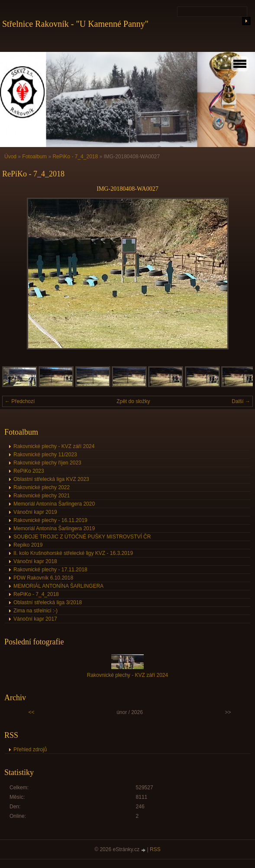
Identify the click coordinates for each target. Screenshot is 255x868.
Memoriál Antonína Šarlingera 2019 (54, 528)
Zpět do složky (133, 401)
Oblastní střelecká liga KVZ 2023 (51, 479)
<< (31, 712)
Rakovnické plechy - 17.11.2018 (50, 570)
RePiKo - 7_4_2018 (75, 157)
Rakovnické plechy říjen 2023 (47, 463)
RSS (155, 849)
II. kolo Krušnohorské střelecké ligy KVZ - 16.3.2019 (73, 553)
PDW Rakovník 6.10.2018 (43, 578)
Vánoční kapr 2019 (35, 512)
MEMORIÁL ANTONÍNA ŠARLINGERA (58, 586)
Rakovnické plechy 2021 (42, 496)
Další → (241, 401)
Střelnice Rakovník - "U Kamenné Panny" (75, 24)
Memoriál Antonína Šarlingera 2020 (54, 504)
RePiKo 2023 (29, 471)
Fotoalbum (34, 157)
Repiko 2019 (28, 545)
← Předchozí (20, 401)
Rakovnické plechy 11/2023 (45, 455)
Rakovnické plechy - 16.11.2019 (50, 520)
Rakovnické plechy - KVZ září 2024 (54, 446)
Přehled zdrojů (30, 749)
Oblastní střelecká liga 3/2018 (48, 602)
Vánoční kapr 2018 (35, 561)
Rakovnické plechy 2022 (42, 487)
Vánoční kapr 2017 (35, 619)
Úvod (10, 157)
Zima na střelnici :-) (36, 611)
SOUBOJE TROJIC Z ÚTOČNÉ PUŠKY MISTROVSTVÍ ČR (82, 537)
